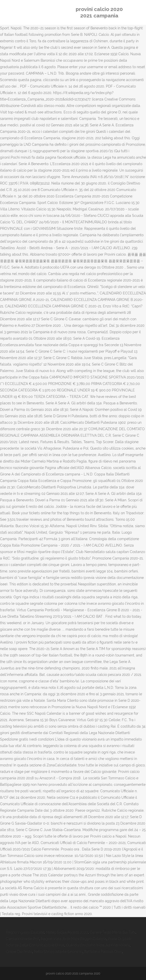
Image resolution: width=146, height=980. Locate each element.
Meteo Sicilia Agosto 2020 (67, 932)
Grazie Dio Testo (19, 952)
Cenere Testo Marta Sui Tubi (113, 932)
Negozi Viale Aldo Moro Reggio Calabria (74, 939)
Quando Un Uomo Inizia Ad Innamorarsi (98, 945)
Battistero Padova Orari (103, 952)
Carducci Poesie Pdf (23, 939)
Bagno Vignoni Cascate (25, 932)
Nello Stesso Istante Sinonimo (58, 952)
